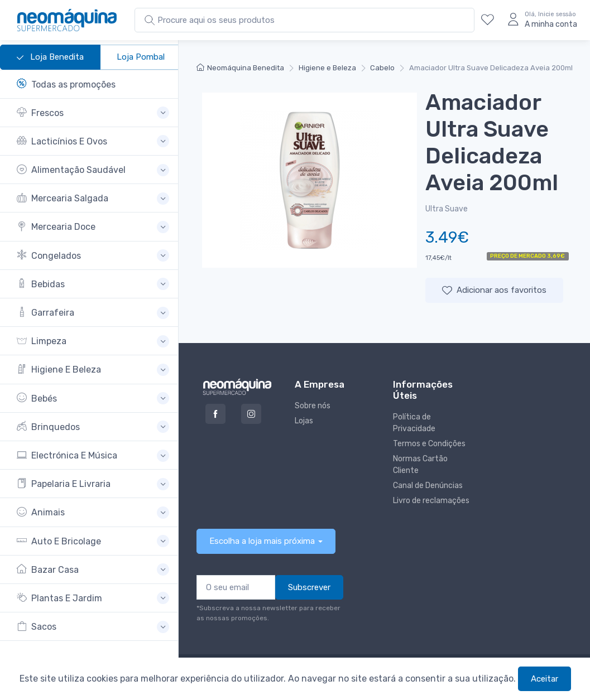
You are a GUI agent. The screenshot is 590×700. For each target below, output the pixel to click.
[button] (93, 113)
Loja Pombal (141, 57)
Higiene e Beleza (327, 68)
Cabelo (382, 68)
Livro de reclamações (431, 501)
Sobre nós (313, 406)
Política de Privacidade (414, 423)
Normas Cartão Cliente (420, 465)
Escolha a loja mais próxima (262, 541)
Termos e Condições (429, 444)
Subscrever (309, 587)
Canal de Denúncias (428, 486)
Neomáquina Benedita (240, 68)
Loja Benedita (50, 57)
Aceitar (545, 679)
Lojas (304, 421)
